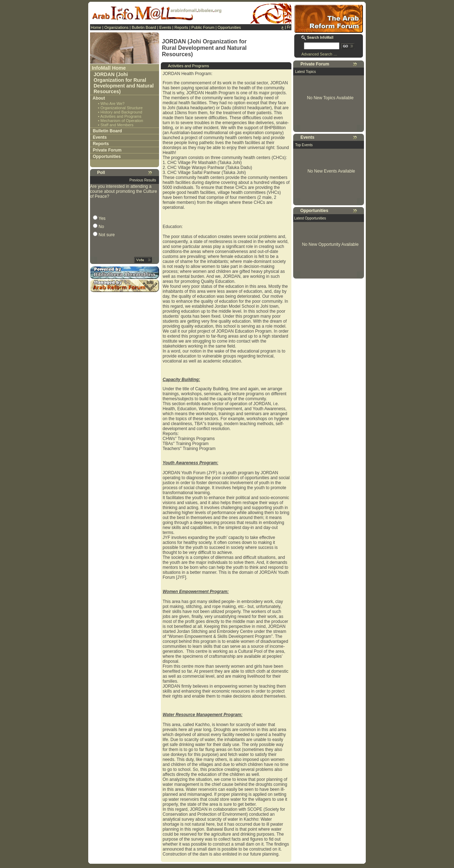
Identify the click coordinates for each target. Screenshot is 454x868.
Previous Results (143, 180)
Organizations (116, 27)
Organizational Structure (122, 108)
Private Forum (107, 150)
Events (165, 27)
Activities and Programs (121, 116)
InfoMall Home (109, 68)
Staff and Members (117, 125)
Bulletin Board (144, 27)
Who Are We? (112, 104)
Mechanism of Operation (122, 121)
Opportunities (229, 27)
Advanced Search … (319, 54)
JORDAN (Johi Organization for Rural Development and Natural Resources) (124, 83)
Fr (289, 27)
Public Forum (203, 27)
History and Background (121, 112)
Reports (181, 27)
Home (96, 27)
